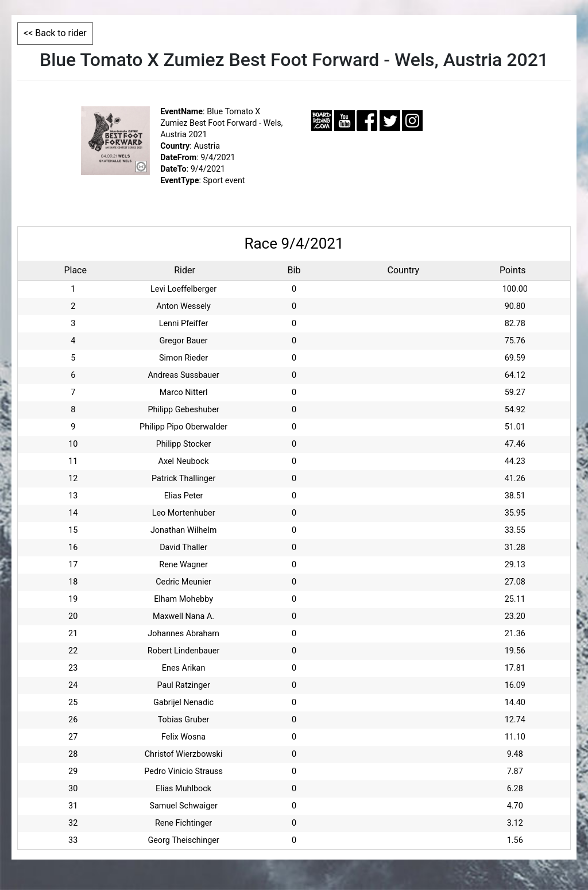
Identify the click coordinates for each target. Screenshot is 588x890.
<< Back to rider (55, 33)
